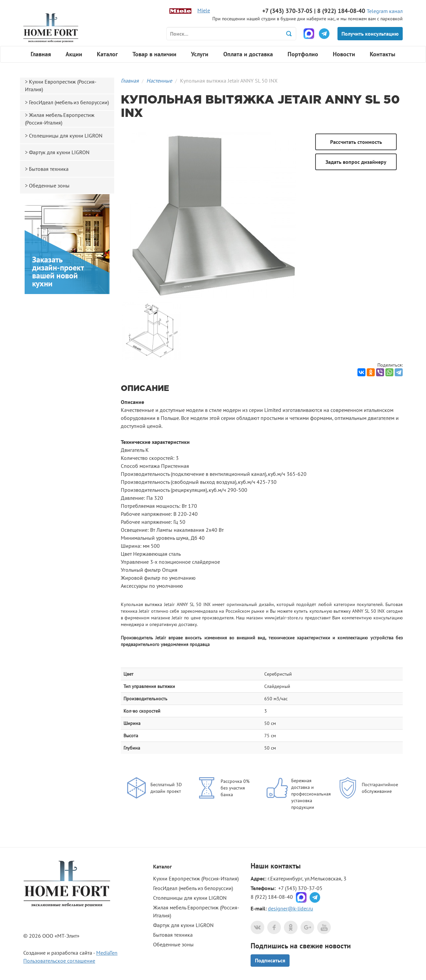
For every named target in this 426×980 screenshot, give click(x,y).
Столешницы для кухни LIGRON (66, 136)
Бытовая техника (49, 169)
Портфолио (303, 54)
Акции (74, 54)
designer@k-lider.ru (291, 908)
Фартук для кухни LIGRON (59, 152)
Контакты (383, 54)
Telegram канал (385, 11)
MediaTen (107, 953)
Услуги (200, 54)
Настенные (159, 81)
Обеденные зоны (49, 185)
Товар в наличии (154, 54)
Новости (344, 54)
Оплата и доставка (248, 54)
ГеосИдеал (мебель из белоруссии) (69, 102)
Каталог (107, 54)
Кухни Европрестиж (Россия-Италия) (61, 85)
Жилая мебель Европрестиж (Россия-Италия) (60, 119)
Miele (204, 10)
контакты (286, 866)
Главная (41, 54)
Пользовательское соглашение (59, 961)
